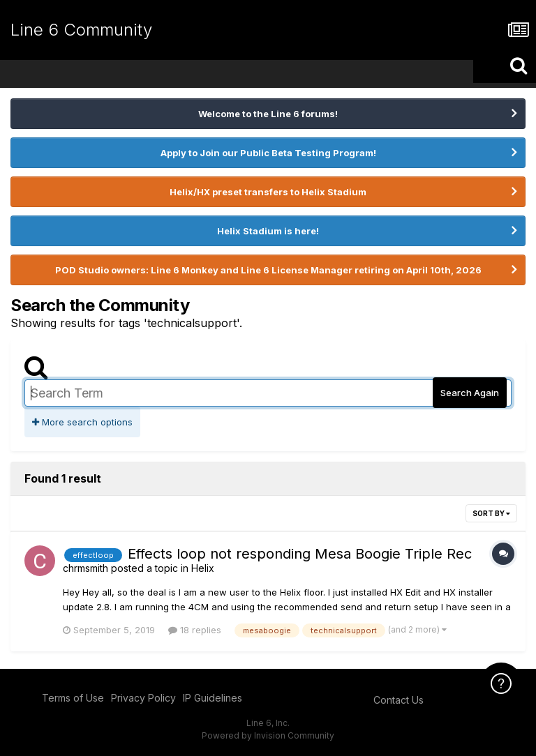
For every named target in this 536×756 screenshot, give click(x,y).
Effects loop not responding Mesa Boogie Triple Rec (300, 554)
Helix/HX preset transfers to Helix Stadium (268, 192)
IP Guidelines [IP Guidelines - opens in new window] (213, 698)
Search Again (470, 393)
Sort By (491, 513)
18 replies (195, 630)
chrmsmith (85, 568)
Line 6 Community (81, 30)
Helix (203, 568)
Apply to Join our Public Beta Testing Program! (268, 153)
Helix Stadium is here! (268, 231)
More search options (82, 422)
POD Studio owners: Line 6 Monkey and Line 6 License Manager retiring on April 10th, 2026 (268, 270)
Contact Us (399, 700)
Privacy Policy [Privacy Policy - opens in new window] (143, 698)
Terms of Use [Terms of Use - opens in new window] (73, 698)
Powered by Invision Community (268, 735)
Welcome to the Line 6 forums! (268, 114)
